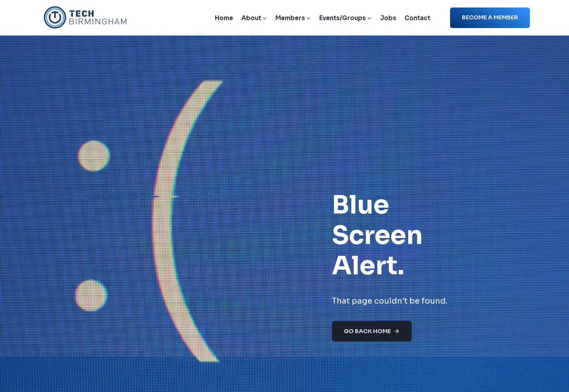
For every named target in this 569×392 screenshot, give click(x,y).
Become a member (490, 17)
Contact (417, 18)
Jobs (388, 18)
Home (224, 18)
